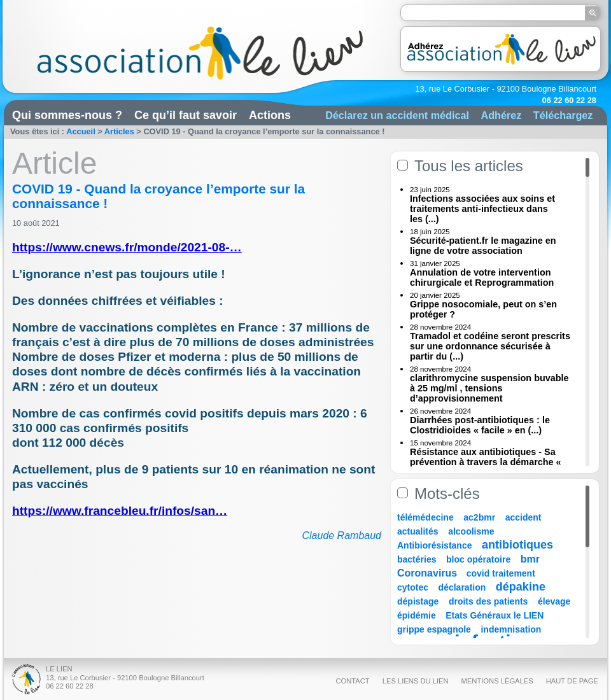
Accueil (81, 131)
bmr (530, 559)
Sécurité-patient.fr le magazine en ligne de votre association (483, 246)
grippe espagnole (434, 629)
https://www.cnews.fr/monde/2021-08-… (127, 247)
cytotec (413, 587)
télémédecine (425, 517)
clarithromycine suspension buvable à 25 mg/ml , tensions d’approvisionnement (489, 388)
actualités (418, 531)
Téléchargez (563, 115)
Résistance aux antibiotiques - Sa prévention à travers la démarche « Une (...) (486, 462)
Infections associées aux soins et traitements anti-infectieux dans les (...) (482, 209)
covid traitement (501, 573)
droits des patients (488, 601)
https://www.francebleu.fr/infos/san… (120, 511)
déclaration (462, 587)
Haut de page (572, 681)
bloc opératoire (478, 559)
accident (523, 517)
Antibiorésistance (434, 545)
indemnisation (511, 629)
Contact (352, 681)
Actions (270, 115)
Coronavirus (429, 573)
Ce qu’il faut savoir (186, 115)
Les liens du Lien (416, 681)
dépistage (418, 601)
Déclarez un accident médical (397, 115)
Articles (119, 131)
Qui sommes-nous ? (67, 115)
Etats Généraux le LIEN (495, 615)
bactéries (417, 559)
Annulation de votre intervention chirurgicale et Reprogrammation (482, 277)
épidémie (417, 615)
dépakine (521, 587)
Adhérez (501, 115)
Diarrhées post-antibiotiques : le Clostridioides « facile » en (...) (480, 425)
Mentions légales (497, 681)
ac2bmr (479, 517)
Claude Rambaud (341, 535)
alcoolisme (471, 531)
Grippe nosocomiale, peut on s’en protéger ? (483, 309)
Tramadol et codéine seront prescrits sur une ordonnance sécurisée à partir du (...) (490, 346)
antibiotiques (517, 545)
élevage (554, 601)
